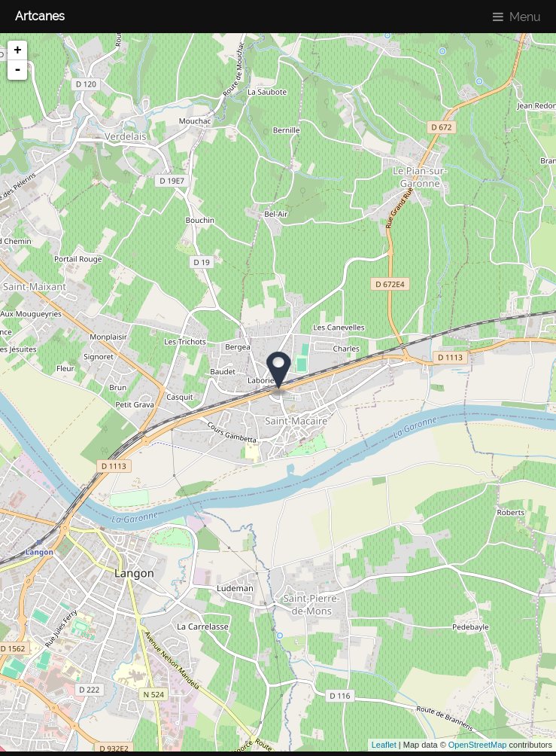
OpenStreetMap (478, 745)
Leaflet (384, 745)
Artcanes (40, 16)
